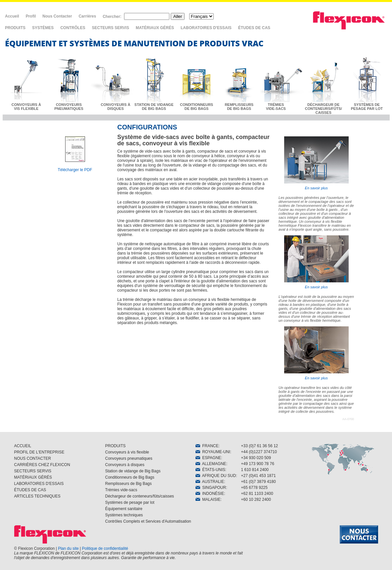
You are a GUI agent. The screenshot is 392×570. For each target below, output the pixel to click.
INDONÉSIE (210, 494)
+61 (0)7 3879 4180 (259, 482)
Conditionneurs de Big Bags (130, 477)
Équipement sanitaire (124, 509)
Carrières (87, 16)
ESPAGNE (208, 458)
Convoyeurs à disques (125, 465)
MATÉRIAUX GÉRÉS (155, 28)
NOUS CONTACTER (33, 458)
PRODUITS (15, 28)
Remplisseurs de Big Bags (129, 484)
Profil (31, 16)
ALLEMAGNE (211, 464)
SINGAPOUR (211, 488)
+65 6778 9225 (254, 488)
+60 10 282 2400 (256, 499)
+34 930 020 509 (256, 458)
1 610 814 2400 (255, 470)
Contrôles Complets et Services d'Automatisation (148, 521)
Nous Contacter (57, 16)
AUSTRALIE (210, 482)
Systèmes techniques (124, 515)
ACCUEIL (23, 446)
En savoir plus (316, 163)
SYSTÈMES (43, 28)
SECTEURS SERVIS (110, 28)
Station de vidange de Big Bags (133, 471)
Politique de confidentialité (105, 548)
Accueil (12, 16)
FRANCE (207, 446)
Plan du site (68, 548)
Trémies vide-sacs (121, 490)
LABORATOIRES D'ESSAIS (206, 28)
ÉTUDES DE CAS (254, 28)
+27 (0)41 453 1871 (259, 476)
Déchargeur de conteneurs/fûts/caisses (140, 496)
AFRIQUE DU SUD (216, 476)
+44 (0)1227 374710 (259, 452)
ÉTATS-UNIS (210, 470)
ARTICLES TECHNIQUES (37, 496)
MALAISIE (208, 499)
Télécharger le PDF (75, 170)
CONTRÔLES (73, 28)
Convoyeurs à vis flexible (127, 452)
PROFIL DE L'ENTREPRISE (39, 452)
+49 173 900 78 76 (258, 464)
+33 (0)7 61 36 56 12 (260, 446)
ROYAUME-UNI (213, 452)
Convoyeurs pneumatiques (129, 458)
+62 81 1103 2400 (257, 494)
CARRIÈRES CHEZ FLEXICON (42, 465)
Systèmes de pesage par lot (130, 502)
